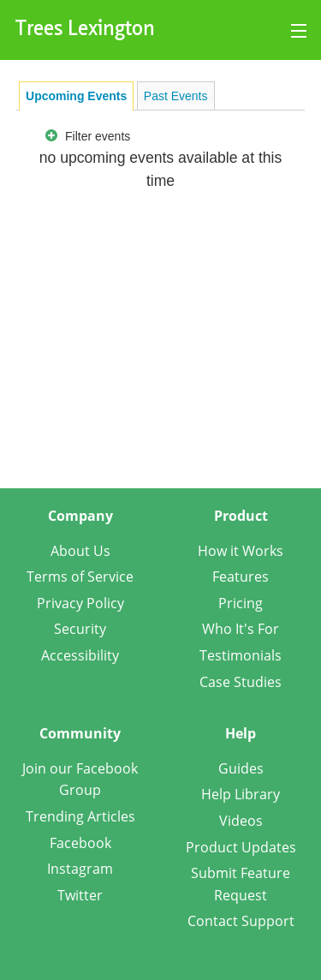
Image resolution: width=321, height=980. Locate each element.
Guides (241, 768)
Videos (241, 821)
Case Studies (241, 682)
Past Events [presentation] (176, 96)
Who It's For (241, 629)
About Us (80, 551)
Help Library (241, 794)
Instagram (80, 869)
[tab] (76, 96)
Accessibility (80, 655)
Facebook (80, 843)
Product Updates (241, 847)
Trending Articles (80, 816)
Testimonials (241, 655)
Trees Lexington (85, 30)
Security (80, 629)
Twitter (80, 895)
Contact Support (241, 921)
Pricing (241, 603)
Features (241, 577)
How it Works (241, 551)
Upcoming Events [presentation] (76, 96)
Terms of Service (80, 577)
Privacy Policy (80, 603)
